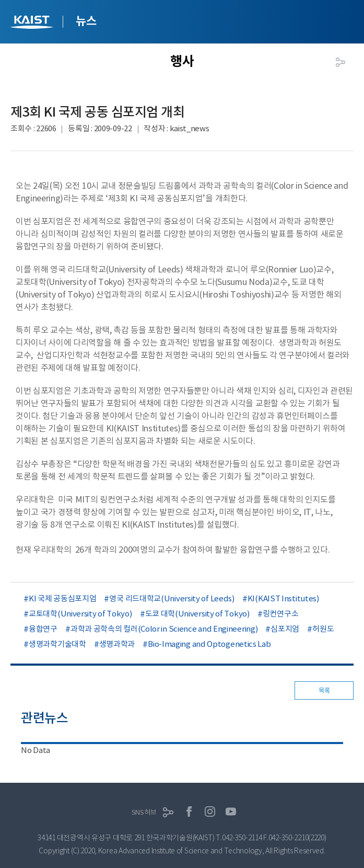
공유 (340, 62)
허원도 (323, 629)
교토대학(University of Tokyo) (80, 614)
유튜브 (231, 812)
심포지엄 (285, 629)
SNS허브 (144, 812)
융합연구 (43, 629)
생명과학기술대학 (57, 644)
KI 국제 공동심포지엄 (62, 598)
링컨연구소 (281, 614)
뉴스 (86, 21)
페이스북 (189, 812)
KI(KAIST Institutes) (283, 598)
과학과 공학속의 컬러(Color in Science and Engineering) (164, 629)
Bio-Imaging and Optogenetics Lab (209, 644)
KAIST (33, 23)
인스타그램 (210, 812)
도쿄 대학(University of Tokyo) (197, 614)
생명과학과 (117, 644)
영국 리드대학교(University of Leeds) (172, 598)
